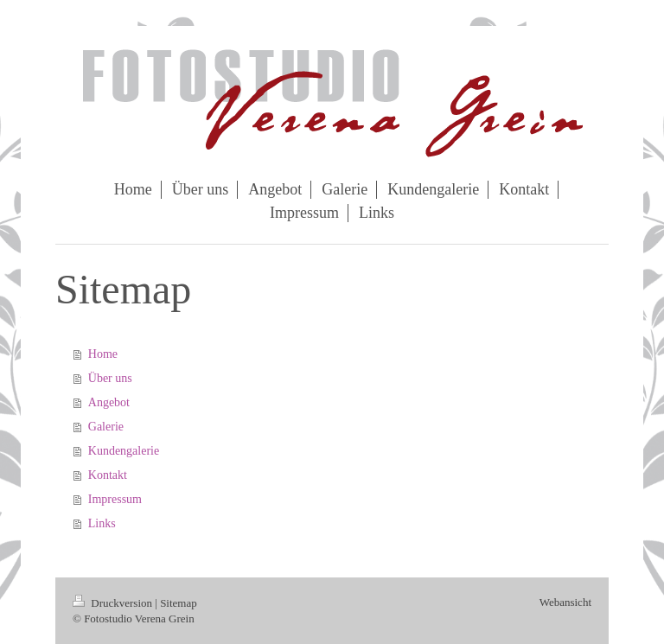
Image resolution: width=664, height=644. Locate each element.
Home (103, 354)
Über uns (110, 378)
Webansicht (565, 602)
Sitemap (179, 603)
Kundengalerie (124, 451)
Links (102, 523)
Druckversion (114, 603)
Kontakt (108, 475)
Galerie (106, 427)
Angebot (109, 402)
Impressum (115, 499)
